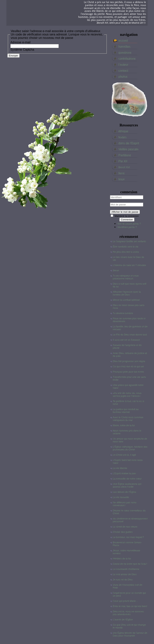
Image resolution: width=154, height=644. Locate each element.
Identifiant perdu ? (127, 227)
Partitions (125, 155)
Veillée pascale (128, 149)
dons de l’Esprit (129, 143)
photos (123, 77)
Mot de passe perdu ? (129, 224)
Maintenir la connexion (127, 216)
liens (122, 173)
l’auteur (123, 65)
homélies (124, 47)
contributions (127, 59)
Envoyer (13, 56)
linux (122, 179)
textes (122, 137)
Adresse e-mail (20, 42)
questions (125, 53)
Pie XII (123, 161)
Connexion (127, 220)
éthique (123, 131)
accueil (123, 41)
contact (123, 71)
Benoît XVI (124, 167)
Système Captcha (22, 50)
